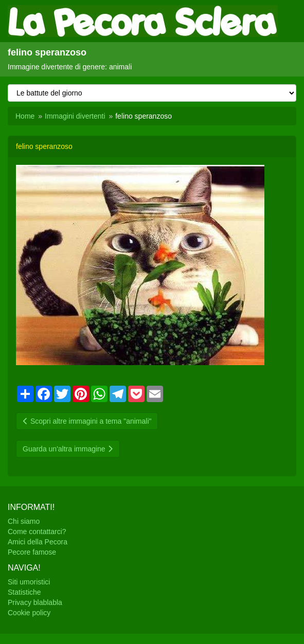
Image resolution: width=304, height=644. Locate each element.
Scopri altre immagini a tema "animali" (87, 421)
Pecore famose (32, 552)
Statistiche (24, 592)
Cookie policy (29, 613)
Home (25, 116)
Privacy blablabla (35, 602)
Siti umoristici (29, 582)
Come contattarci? (37, 532)
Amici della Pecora (38, 542)
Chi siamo (24, 521)
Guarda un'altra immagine (68, 449)
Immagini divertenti (75, 116)
